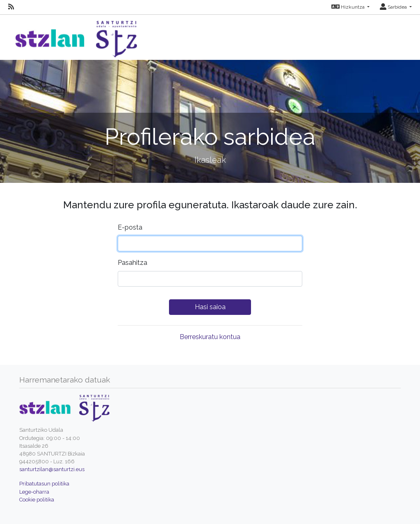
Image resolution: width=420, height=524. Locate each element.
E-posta (130, 227)
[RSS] (11, 7)
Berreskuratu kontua (210, 337)
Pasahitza (132, 263)
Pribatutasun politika (44, 484)
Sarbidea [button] (394, 7)
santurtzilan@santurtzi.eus (52, 469)
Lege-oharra (34, 492)
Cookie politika (37, 500)
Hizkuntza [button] (349, 7)
